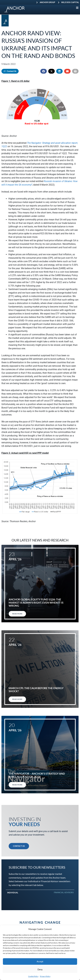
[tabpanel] (40, 897)
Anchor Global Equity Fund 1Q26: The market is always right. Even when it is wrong (36, 603)
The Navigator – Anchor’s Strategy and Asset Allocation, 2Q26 (37, 775)
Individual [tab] (13, 893)
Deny (40, 969)
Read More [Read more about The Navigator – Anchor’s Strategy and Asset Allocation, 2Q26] (17, 785)
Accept (40, 961)
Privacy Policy (45, 976)
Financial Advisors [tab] (64, 892)
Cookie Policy (33, 976)
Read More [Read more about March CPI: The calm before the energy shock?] (17, 699)
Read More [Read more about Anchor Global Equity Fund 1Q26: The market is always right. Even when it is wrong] (17, 614)
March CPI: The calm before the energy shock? (36, 690)
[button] (44, 71)
